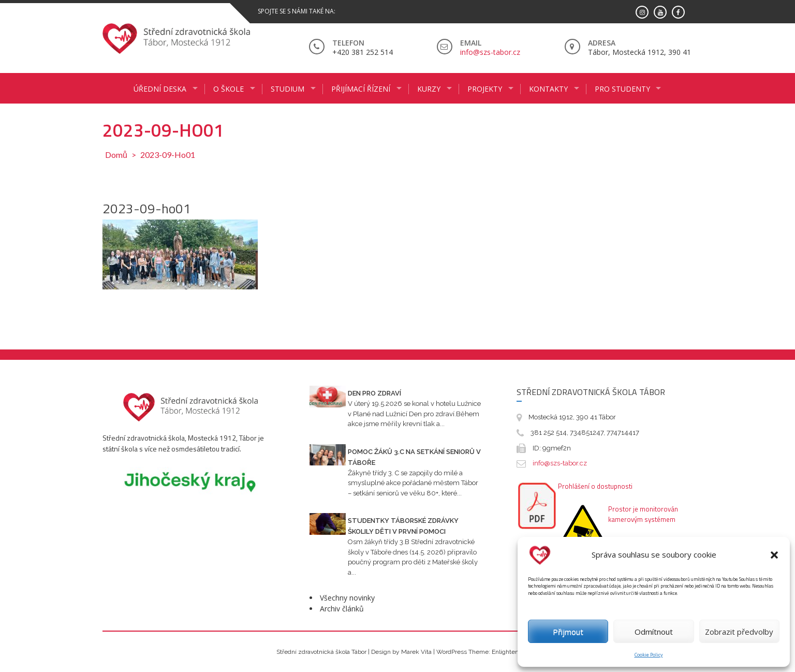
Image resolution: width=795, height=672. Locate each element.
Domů (116, 155)
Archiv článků (342, 609)
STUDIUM (288, 89)
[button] (774, 555)
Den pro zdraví (374, 393)
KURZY (429, 89)
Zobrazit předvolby (739, 632)
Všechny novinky (347, 598)
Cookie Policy (649, 655)
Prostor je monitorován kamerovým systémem (643, 514)
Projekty (485, 89)
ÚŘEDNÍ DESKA (160, 89)
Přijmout (568, 632)
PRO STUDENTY (622, 89)
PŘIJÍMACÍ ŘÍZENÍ (361, 89)
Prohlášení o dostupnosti (595, 486)
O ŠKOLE (229, 89)
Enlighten (505, 652)
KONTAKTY (548, 89)
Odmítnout (654, 632)
